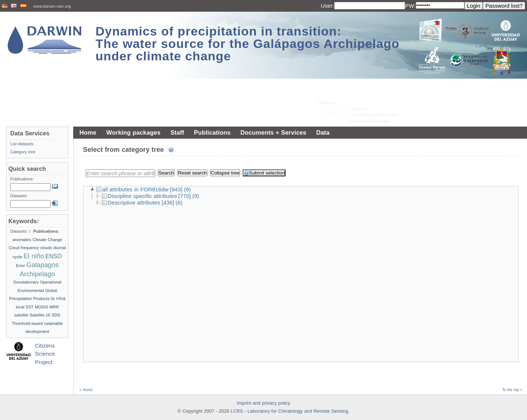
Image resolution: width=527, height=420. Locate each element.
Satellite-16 (40, 315)
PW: (410, 6)
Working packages (133, 132)
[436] (168, 202)
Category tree (23, 152)
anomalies (22, 240)
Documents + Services (273, 132)
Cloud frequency (24, 248)
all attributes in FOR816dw (132, 189)
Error (20, 266)
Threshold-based (27, 323)
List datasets (22, 144)
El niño (34, 256)
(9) (188, 189)
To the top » (512, 390)
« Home (86, 390)
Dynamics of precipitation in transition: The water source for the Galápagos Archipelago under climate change (248, 44)
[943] (176, 189)
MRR (54, 307)
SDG (56, 315)
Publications (212, 132)
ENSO (54, 256)
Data (323, 132)
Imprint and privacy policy (263, 403)
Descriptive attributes (131, 202)
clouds (46, 248)
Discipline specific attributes (139, 196)
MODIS (42, 307)
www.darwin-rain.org (52, 6)
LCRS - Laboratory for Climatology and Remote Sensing (289, 411)
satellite (21, 315)
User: (327, 6)
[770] (184, 196)
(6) (179, 202)
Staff (177, 132)
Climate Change (47, 240)
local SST (25, 307)
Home (88, 132)
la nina (58, 298)
